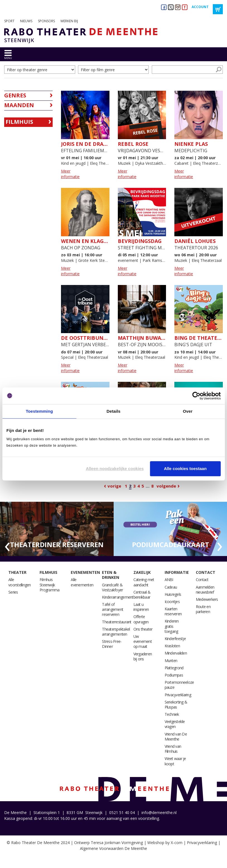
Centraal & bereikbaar (142, 595)
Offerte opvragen (141, 619)
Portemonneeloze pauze (179, 685)
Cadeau (171, 587)
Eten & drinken (111, 575)
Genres (15, 95)
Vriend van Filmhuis (173, 749)
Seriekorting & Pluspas (176, 705)
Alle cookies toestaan (185, 469)
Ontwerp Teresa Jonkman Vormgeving (108, 843)
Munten (171, 661)
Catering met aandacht (144, 582)
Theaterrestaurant (117, 622)
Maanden (19, 105)
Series (13, 592)
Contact (206, 572)
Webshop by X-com (165, 843)
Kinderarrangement (118, 597)
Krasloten (172, 646)
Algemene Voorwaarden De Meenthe (113, 848)
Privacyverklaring (178, 695)
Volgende (166, 486)
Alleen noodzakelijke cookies (115, 469)
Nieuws (26, 21)
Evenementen (85, 572)
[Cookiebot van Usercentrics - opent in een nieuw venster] (196, 396)
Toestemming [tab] (39, 411)
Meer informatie (70, 174)
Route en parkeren (203, 609)
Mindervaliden (176, 653)
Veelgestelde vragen (175, 724)
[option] (57, 529)
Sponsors (46, 21)
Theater (17, 572)
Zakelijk (142, 572)
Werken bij (69, 21)
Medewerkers (207, 599)
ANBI (169, 580)
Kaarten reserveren (173, 611)
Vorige (114, 486)
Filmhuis (19, 122)
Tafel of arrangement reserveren (113, 609)
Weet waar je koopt (175, 761)
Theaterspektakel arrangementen (116, 632)
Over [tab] (188, 411)
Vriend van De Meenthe (176, 737)
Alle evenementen (82, 582)
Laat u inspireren (141, 607)
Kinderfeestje (175, 639)
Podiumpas (174, 675)
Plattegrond (174, 668)
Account (200, 7)
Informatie (177, 572)
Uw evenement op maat (143, 641)
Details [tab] (114, 411)
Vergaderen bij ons (143, 656)
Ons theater (143, 629)
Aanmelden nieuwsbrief (205, 590)
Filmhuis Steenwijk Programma (49, 585)
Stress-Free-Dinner (112, 644)
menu (8, 58)
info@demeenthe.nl (159, 812)
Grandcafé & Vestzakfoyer (112, 587)
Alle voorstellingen (20, 582)
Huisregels (173, 594)
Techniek (172, 714)
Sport (9, 21)
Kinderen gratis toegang (172, 626)
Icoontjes (172, 602)
